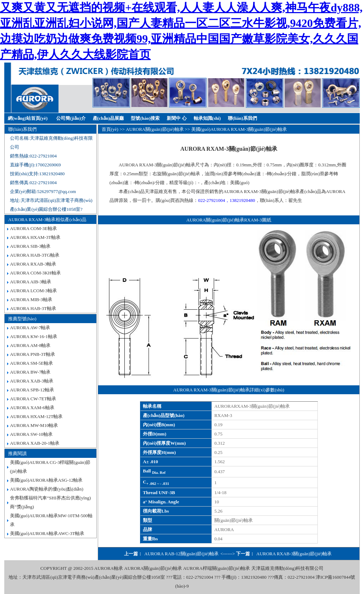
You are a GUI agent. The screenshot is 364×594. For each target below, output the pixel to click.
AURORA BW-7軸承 (30, 372)
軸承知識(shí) (207, 118)
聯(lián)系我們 (242, 118)
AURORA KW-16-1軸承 (34, 336)
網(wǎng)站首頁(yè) (28, 118)
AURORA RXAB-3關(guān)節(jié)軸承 (294, 554)
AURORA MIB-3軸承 (31, 299)
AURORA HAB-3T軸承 (33, 308)
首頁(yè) (110, 129)
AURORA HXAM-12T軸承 (36, 416)
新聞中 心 (176, 118)
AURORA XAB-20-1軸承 (35, 443)
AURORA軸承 (109, 568)
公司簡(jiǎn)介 (71, 118)
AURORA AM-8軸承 (30, 345)
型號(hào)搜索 (145, 118)
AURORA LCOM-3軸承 (33, 291)
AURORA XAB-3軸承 (32, 381)
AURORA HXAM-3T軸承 (35, 237)
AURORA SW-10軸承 (31, 434)
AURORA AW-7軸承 (30, 328)
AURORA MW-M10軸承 (34, 425)
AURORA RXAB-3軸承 (33, 264)
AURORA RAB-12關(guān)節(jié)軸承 (181, 554)
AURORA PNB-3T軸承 (33, 354)
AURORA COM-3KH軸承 (35, 273)
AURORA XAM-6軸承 (32, 408)
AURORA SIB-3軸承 (30, 246)
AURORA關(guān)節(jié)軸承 (155, 129)
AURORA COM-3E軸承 (33, 228)
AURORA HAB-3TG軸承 (35, 255)
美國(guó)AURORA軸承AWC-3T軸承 (47, 533)
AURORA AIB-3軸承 (31, 282)
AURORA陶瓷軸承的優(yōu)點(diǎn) (47, 489)
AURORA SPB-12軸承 (32, 390)
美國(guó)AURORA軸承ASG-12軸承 (46, 480)
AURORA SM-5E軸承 (31, 363)
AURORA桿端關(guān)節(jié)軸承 (216, 568)
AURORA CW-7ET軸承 (33, 399)
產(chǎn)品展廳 (108, 118)
